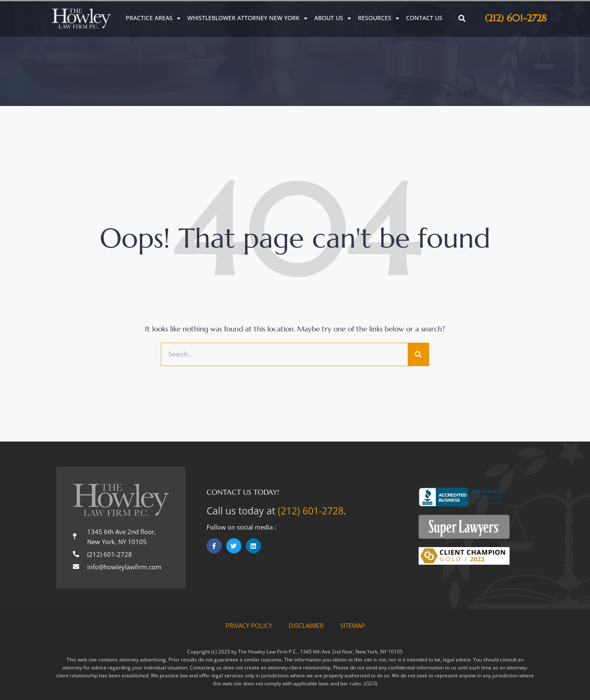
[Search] (418, 354)
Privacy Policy (249, 625)
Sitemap (353, 625)
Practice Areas (153, 18)
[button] (462, 18)
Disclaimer (306, 625)
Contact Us (424, 18)
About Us (333, 18)
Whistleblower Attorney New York (247, 18)
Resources (379, 18)
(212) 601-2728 (516, 18)
